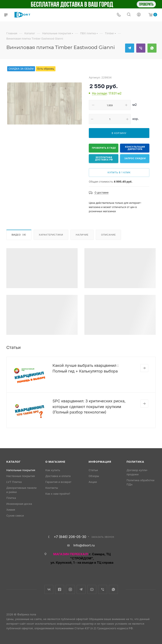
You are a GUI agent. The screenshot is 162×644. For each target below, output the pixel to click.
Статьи (93, 470)
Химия (11, 510)
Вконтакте (49, 589)
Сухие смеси (15, 515)
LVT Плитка (14, 482)
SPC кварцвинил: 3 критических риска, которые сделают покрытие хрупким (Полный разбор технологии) (89, 406)
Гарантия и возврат (58, 482)
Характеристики (51, 235)
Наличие (82, 235)
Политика (135, 462)
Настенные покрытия (21, 476)
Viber (141, 48)
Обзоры (94, 476)
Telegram (130, 48)
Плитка (11, 498)
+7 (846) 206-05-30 (70, 537)
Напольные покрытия (21, 470)
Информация (100, 462)
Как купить (53, 470)
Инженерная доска (19, 504)
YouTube (92, 589)
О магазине (55, 462)
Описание (108, 235)
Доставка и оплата (58, 476)
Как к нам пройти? (58, 494)
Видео (19, 235)
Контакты (52, 488)
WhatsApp (152, 48)
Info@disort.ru (84, 545)
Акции (93, 482)
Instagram (70, 589)
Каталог (13, 462)
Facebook (60, 589)
